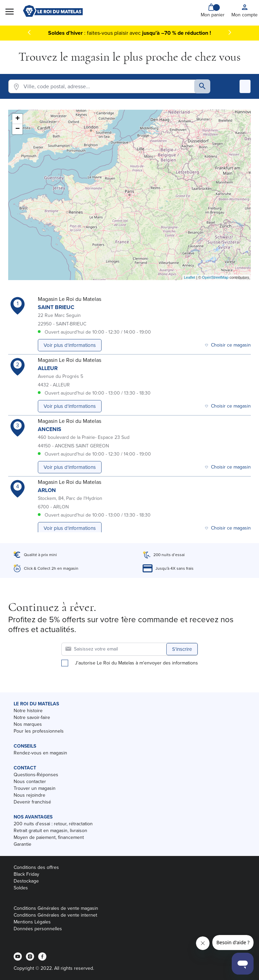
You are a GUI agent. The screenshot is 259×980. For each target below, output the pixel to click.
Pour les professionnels (39, 731)
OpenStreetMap (215, 277)
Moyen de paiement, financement (49, 837)
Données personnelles (38, 929)
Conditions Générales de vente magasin (56, 908)
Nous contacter (30, 782)
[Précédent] (29, 32)
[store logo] (53, 11)
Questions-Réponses (36, 775)
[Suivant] (230, 32)
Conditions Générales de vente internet (55, 915)
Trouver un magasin (35, 788)
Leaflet (190, 277)
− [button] (18, 129)
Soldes (21, 888)
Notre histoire (28, 711)
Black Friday (26, 874)
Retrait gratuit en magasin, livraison (50, 831)
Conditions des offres (36, 867)
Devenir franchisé (32, 802)
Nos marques (28, 724)
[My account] (245, 11)
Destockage (26, 881)
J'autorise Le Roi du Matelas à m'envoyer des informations (136, 663)
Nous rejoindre (29, 795)
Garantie (22, 844)
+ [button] (18, 119)
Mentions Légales (32, 922)
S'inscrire (182, 649)
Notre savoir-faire (32, 717)
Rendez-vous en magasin (40, 753)
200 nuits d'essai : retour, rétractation (53, 824)
